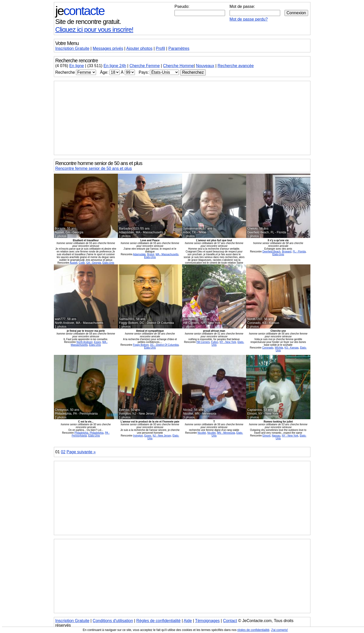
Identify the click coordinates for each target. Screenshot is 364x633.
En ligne (77, 66)
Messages (108, 48)
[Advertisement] (182, 118)
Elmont (266, 436)
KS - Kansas (292, 348)
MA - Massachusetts (167, 254)
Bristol (151, 254)
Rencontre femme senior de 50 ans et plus (94, 168)
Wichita (279, 348)
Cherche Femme (145, 66)
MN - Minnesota (226, 433)
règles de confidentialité (253, 630)
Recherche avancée (235, 66)
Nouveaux (205, 66)
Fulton (215, 342)
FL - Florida (299, 252)
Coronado (268, 348)
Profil (160, 48)
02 (63, 452)
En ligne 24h (115, 66)
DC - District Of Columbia (164, 345)
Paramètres (179, 48)
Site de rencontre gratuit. (88, 22)
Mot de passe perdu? (249, 19)
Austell (73, 263)
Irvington (138, 436)
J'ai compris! (279, 630)
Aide (188, 621)
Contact (230, 621)
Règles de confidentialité (159, 621)
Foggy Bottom (141, 345)
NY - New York (228, 342)
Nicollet (202, 433)
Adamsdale (139, 254)
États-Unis (108, 263)
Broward (287, 252)
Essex (97, 342)
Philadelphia (81, 433)
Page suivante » (81, 452)
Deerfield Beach (271, 252)
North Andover (84, 342)
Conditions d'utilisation (113, 621)
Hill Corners (203, 342)
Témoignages (207, 621)
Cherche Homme (178, 66)
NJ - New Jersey (162, 436)
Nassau (276, 436)
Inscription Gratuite (72, 48)
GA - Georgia (93, 263)
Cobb (82, 263)
